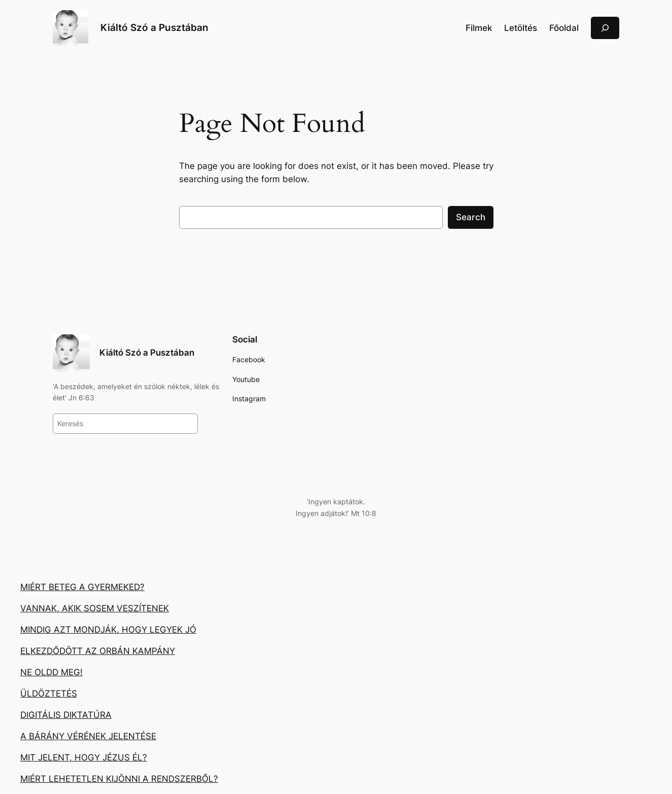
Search (471, 217)
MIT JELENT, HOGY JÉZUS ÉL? (84, 757)
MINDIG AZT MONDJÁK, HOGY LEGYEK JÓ (108, 630)
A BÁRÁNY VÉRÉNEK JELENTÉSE (88, 736)
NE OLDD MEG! (51, 672)
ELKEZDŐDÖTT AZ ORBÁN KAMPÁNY (98, 651)
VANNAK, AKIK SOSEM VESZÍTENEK (95, 608)
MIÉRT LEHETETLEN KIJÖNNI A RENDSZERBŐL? (119, 779)
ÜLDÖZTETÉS (49, 694)
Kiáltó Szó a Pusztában (154, 27)
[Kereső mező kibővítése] (605, 28)
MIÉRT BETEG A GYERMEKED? (82, 587)
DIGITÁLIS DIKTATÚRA (66, 715)
